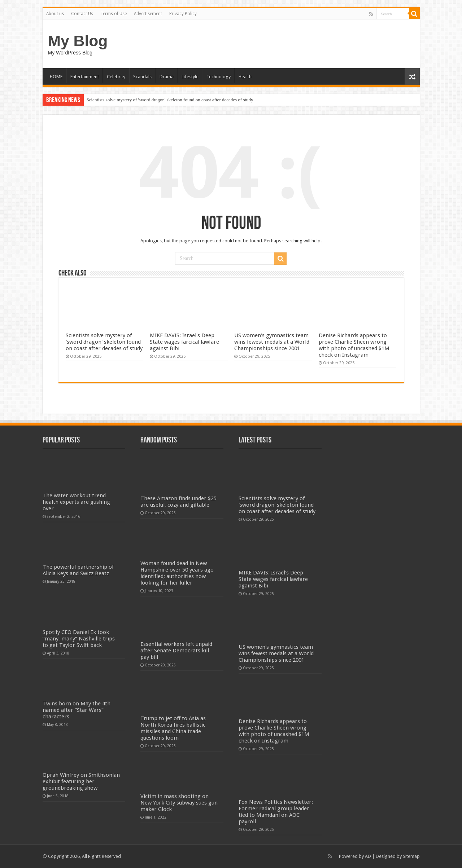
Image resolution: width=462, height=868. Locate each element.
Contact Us (82, 14)
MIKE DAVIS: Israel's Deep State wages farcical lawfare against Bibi (184, 342)
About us (55, 14)
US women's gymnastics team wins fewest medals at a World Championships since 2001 (272, 342)
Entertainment (85, 77)
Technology (219, 77)
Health (245, 77)
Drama (167, 77)
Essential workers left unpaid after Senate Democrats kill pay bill (176, 651)
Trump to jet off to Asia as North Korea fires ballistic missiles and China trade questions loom (173, 728)
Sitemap (411, 856)
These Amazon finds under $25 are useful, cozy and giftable (178, 502)
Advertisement (148, 14)
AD (368, 856)
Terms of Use (114, 14)
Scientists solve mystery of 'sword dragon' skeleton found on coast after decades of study (170, 100)
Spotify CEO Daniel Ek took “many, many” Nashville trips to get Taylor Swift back (79, 639)
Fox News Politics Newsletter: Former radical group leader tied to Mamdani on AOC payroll (276, 812)
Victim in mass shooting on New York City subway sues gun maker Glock (179, 803)
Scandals (142, 77)
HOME (56, 77)
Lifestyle (190, 77)
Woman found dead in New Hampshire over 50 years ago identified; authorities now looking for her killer (177, 573)
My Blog (78, 41)
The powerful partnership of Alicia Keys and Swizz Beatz (78, 570)
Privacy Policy (183, 14)
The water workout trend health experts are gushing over (76, 502)
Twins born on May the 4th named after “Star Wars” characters (77, 710)
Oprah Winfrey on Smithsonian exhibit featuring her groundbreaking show (81, 781)
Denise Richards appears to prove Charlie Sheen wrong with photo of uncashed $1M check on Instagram (354, 345)
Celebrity (116, 77)
